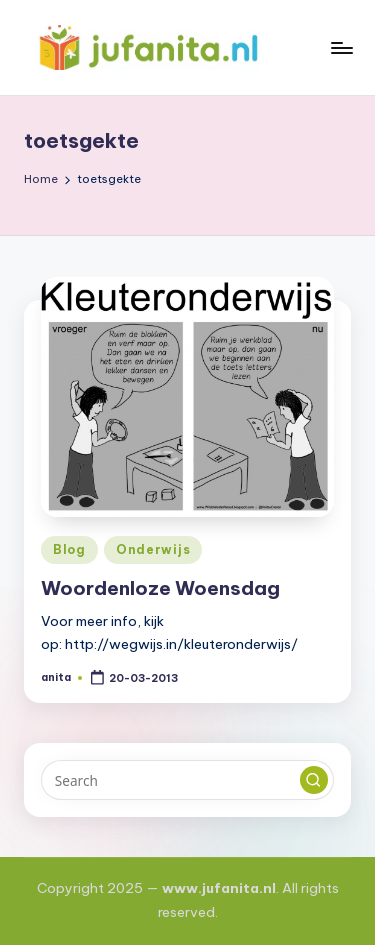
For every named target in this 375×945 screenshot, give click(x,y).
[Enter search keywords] (187, 780)
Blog (69, 549)
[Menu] (341, 47)
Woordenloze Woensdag (160, 588)
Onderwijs (153, 549)
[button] (314, 780)
